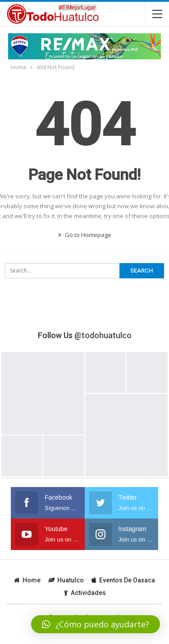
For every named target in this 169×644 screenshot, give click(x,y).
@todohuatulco (103, 335)
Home (27, 580)
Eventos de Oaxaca (123, 580)
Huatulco (66, 580)
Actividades (85, 593)
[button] (96, 624)
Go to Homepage (85, 235)
